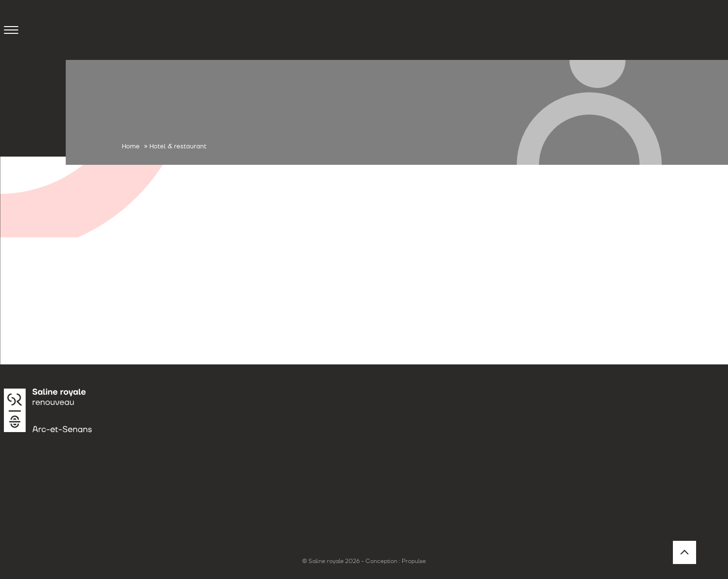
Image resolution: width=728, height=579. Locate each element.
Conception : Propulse (396, 561)
